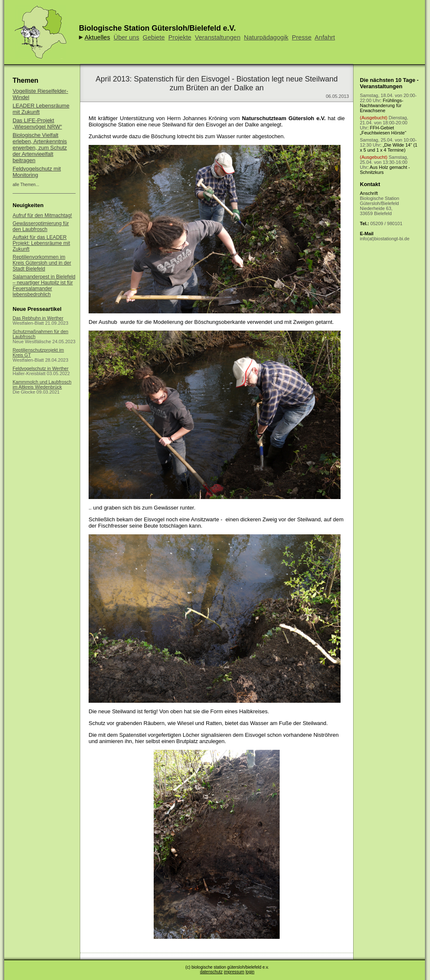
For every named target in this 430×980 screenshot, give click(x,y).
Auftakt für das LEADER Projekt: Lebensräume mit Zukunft (41, 243)
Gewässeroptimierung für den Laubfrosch (41, 226)
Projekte (180, 37)
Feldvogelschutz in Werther (41, 368)
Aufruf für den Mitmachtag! (42, 215)
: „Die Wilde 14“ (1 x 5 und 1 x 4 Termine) (389, 145)
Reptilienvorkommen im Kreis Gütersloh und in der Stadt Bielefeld (42, 263)
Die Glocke (24, 392)
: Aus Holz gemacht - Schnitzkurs (385, 165)
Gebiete (154, 37)
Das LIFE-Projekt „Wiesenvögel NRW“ (37, 123)
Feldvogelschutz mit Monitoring (37, 172)
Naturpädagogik (266, 37)
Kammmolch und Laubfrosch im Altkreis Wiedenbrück (42, 384)
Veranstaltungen (218, 37)
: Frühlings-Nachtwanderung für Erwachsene (388, 103)
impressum (234, 972)
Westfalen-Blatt (28, 323)
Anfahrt (325, 37)
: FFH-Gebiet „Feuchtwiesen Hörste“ (384, 125)
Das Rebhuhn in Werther (38, 318)
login (250, 972)
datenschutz (211, 972)
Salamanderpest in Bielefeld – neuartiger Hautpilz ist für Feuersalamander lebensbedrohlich (44, 286)
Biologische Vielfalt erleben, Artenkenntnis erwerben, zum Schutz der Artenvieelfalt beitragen (40, 148)
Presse (302, 37)
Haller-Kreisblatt (29, 373)
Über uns (127, 37)
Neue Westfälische (32, 342)
